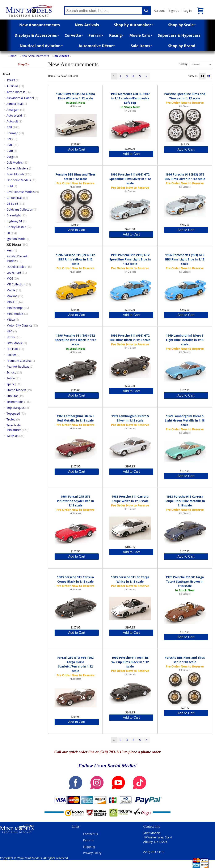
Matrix (11, 290)
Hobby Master (16, 227)
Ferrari (96, 35)
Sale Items (142, 46)
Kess (10, 250)
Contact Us (90, 834)
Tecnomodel (15, 402)
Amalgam (13, 110)
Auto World (14, 115)
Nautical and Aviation (41, 46)
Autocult (12, 121)
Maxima (12, 296)
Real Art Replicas (18, 366)
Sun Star (12, 396)
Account (159, 11)
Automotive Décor (97, 46)
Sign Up (174, 11)
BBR (9, 127)
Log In (187, 11)
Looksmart (14, 273)
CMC (10, 145)
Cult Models (15, 162)
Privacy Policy (92, 853)
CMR (10, 151)
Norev (11, 337)
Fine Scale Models (19, 180)
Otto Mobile (15, 343)
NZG (10, 331)
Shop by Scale (182, 25)
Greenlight (14, 215)
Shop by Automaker (134, 25)
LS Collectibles (16, 267)
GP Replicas (14, 198)
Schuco (11, 372)
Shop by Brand (182, 46)
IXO (9, 233)
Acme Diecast (16, 92)
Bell (9, 139)
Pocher (11, 355)
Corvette (74, 35)
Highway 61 (14, 221)
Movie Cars (141, 35)
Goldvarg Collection (20, 209)
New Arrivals (87, 25)
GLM (10, 186)
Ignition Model (16, 239)
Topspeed (13, 413)
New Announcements (40, 25)
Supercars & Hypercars (179, 35)
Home (12, 56)
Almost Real (15, 104)
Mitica (11, 319)
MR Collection (16, 284)
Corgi (10, 157)
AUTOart (12, 86)
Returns (88, 840)
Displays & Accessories (37, 35)
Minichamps (15, 308)
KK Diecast (62, 56)
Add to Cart (77, 149)
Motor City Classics (19, 325)
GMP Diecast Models (21, 192)
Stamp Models (16, 390)
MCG (10, 278)
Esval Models (15, 174)
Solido (11, 378)
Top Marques (16, 408)
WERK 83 (13, 436)
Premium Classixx (19, 361)
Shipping (89, 847)
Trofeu (11, 419)
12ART (11, 80)
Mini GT (12, 302)
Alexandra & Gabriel (20, 98)
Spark (10, 384)
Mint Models (15, 314)
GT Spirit (12, 204)
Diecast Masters (17, 168)
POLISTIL (12, 349)
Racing (117, 35)
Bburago (12, 133)
